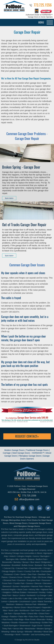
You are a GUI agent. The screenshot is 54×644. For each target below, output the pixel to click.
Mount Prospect (34, 607)
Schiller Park (47, 622)
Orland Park (44, 613)
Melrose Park (31, 604)
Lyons (34, 601)
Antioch (12, 556)
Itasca (15, 595)
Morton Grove (20, 607)
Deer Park (32, 574)
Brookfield (16, 565)
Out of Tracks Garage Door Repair (24, 225)
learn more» (9, 198)
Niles (5, 610)
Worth (18, 635)
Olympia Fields (20, 613)
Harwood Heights (8, 589)
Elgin (34, 577)
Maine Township (45, 601)
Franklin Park (19, 583)
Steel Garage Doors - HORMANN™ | (29, 453)
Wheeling (5, 632)
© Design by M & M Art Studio (27, 640)
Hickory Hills (34, 589)
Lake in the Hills (15, 598)
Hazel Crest (22, 589)
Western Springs (44, 629)
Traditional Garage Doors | (38, 450)
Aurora (36, 556)
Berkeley (17, 562)
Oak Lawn (46, 610)
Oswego (5, 617)
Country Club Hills (32, 571)
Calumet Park (22, 568)
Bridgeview (46, 562)
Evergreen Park (33, 580)
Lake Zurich (38, 598)
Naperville (47, 607)
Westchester (30, 629)
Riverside (41, 619)
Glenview (47, 583)
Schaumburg (35, 622)
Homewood (33, 592)
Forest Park (7, 583)
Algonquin (47, 553)
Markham (10, 604)
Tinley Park (7, 629)
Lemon (4, 601)
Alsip (6, 556)
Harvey (47, 586)
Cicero (20, 571)
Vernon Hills (18, 629)
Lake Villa (28, 598)
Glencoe (38, 583)
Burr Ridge (48, 565)
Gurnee (16, 586)
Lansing (48, 598)
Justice (22, 595)
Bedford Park (41, 559)
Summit (47, 626)
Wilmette (29, 632)
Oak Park (8, 613)
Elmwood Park (10, 580)
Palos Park (33, 617)
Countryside (46, 571)
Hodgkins (7, 592)
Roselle (14, 622)
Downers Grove (16, 577)
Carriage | (7, 453)
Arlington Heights (24, 556)
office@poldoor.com (29, 499)
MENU (41, 22)
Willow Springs (17, 632)
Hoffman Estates (19, 592)
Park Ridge (19, 619)
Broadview (6, 565)
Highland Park (47, 589)
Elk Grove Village (45, 577)
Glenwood (7, 586)
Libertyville (13, 601)
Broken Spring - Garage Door (21, 167)
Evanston (21, 580)
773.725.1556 (43, 6)
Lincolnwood (24, 601)
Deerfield (42, 574)
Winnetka (38, 632)
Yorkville (25, 635)
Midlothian (42, 604)
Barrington (45, 556)
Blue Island (35, 562)
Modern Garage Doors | (15, 450)
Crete (17, 574)
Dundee (27, 577)
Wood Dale (48, 632)
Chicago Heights (9, 571)
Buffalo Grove (28, 565)
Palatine (13, 617)
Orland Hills (32, 613)
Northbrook (24, 610)
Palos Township (46, 617)
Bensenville (7, 562)
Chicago (47, 568)
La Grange (42, 595)
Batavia (31, 559)
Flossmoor (46, 580)
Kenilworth (31, 595)
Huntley (42, 592)
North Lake (13, 610)
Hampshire (25, 586)
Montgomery (7, 607)
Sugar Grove (37, 626)
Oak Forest (35, 610)
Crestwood (8, 574)
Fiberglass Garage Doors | (31, 456)
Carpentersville (35, 568)
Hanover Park (37, 586)
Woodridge (9, 635)
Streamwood (25, 626)
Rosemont (24, 622)
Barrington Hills (12, 559)
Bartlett (23, 559)
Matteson (20, 604)
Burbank (38, 565)
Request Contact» (27, 436)
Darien (23, 574)
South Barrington (11, 626)
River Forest (30, 619)
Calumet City (9, 568)
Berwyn (26, 562)
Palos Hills (23, 617)
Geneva (30, 583)
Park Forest (8, 619)
